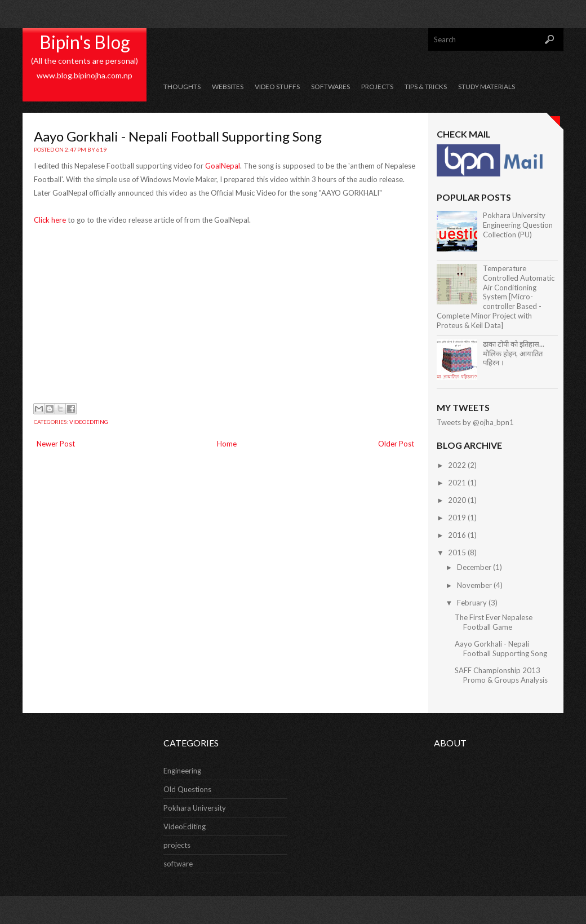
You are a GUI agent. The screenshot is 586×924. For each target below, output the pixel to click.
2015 (457, 552)
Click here (50, 220)
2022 (457, 465)
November (474, 585)
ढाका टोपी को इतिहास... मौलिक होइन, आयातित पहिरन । (514, 353)
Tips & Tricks (426, 87)
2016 (457, 535)
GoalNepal (223, 166)
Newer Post (56, 444)
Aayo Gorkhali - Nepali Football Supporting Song (178, 136)
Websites (228, 87)
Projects (377, 87)
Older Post (396, 444)
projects (177, 845)
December (474, 567)
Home (227, 444)
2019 (457, 518)
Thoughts (182, 87)
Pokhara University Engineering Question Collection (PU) (518, 225)
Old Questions (187, 789)
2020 (457, 500)
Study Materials (487, 87)
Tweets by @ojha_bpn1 (475, 422)
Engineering (182, 771)
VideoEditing (89, 422)
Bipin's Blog (85, 42)
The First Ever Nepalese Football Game (494, 622)
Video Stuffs (277, 87)
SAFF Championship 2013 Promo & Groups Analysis (501, 675)
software (178, 864)
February (472, 603)
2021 (457, 483)
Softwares (330, 87)
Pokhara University (195, 808)
